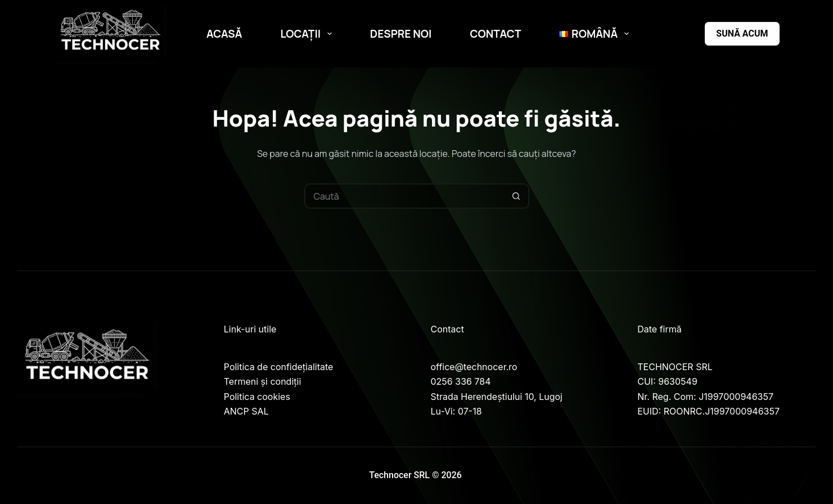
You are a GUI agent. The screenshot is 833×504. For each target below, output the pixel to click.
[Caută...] (404, 196)
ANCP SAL (246, 411)
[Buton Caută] (517, 196)
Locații (309, 34)
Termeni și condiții (263, 381)
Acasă (224, 34)
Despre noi (401, 34)
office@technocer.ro (474, 367)
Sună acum (742, 33)
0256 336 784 (461, 381)
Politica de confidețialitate (279, 367)
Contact (495, 34)
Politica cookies (257, 397)
